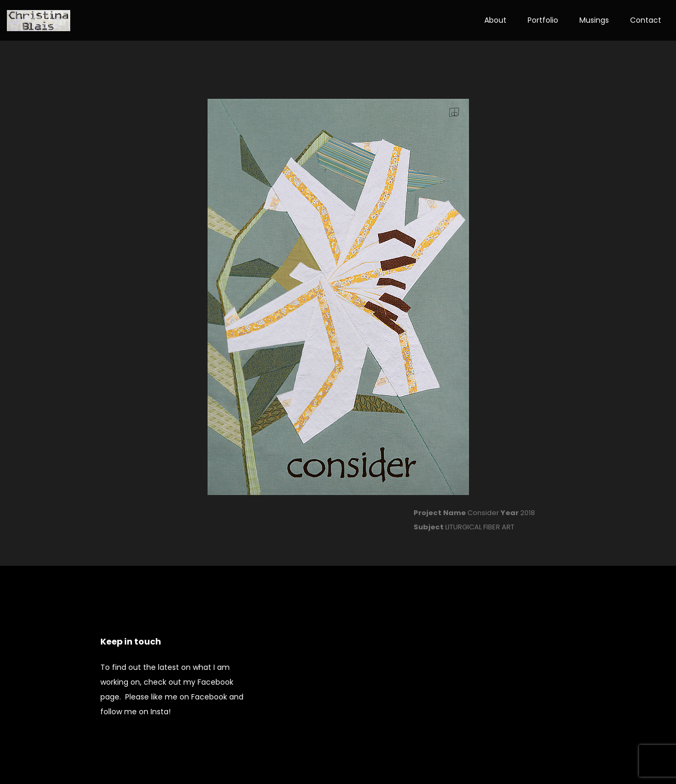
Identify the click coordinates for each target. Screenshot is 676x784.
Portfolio (543, 20)
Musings (594, 20)
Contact (646, 20)
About (495, 20)
